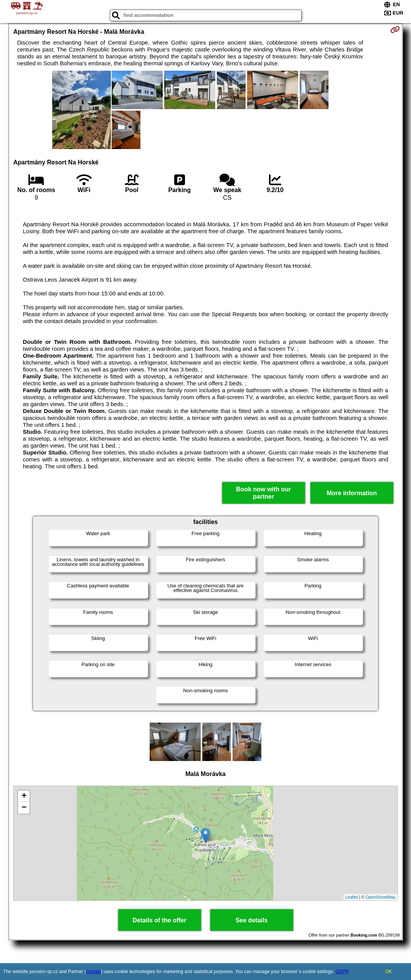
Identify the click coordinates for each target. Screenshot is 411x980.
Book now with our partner (263, 493)
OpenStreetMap (381, 897)
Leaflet (352, 897)
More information (352, 493)
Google (93, 972)
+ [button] (24, 796)
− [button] (24, 808)
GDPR (342, 972)
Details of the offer (159, 920)
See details (252, 920)
